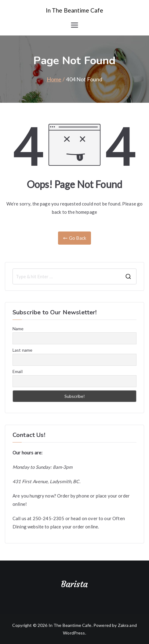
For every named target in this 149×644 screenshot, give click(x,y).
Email (18, 371)
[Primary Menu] (74, 25)
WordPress (74, 633)
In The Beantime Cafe (75, 10)
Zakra (123, 625)
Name (18, 329)
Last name (22, 350)
